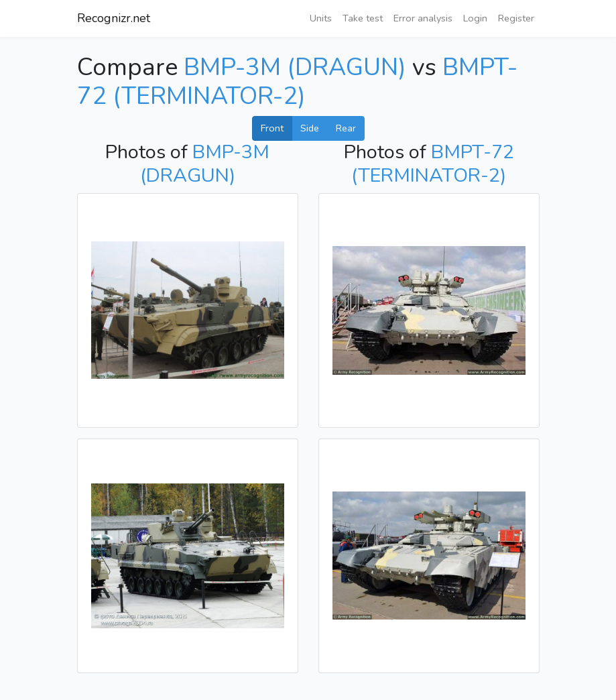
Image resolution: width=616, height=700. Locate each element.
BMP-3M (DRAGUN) (295, 67)
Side (310, 128)
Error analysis (423, 18)
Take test (363, 18)
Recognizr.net (114, 18)
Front (272, 128)
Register (516, 18)
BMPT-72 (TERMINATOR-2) (297, 82)
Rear (346, 128)
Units (321, 18)
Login (475, 18)
